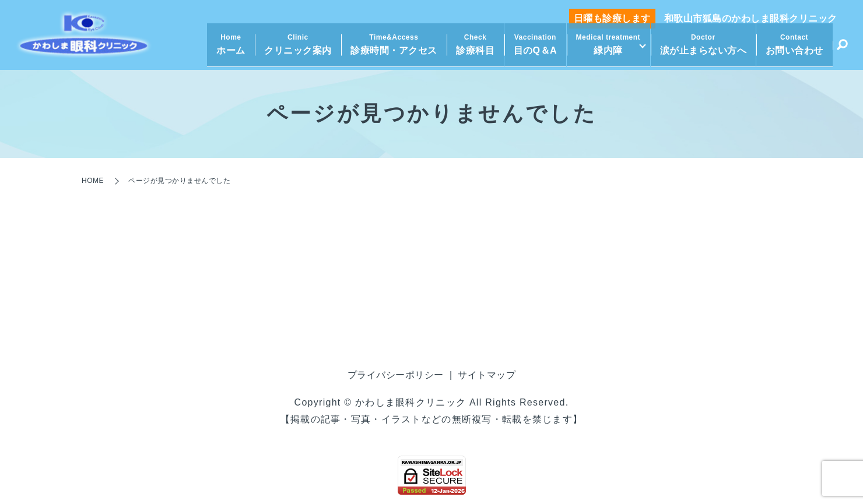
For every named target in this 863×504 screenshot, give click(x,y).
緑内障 (604, 50)
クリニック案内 (294, 50)
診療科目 (471, 50)
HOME (93, 181)
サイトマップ (487, 375)
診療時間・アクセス (390, 50)
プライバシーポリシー (396, 375)
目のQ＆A (531, 50)
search (842, 51)
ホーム (227, 50)
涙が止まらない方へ (704, 50)
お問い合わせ (794, 50)
